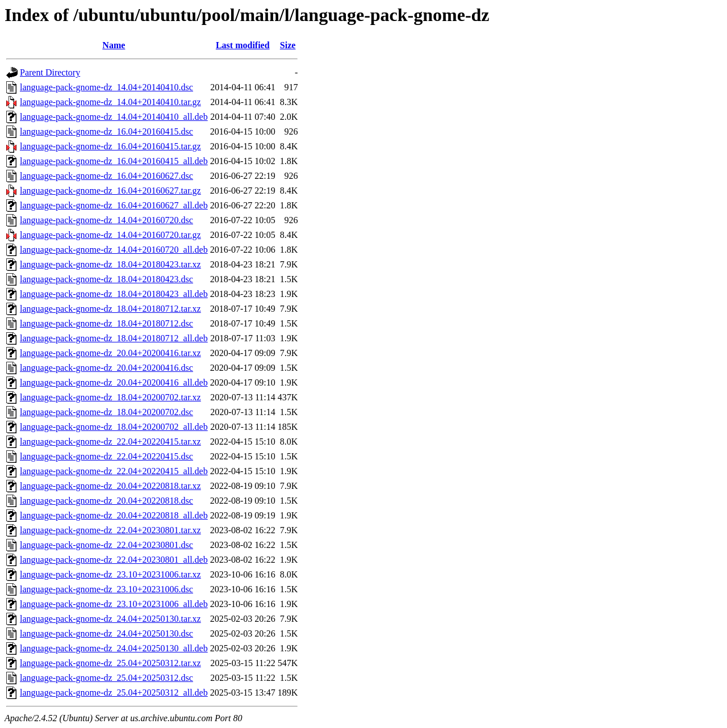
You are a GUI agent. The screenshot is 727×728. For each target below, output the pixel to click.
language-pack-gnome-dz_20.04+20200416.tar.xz (110, 353)
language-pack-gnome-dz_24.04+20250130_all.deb (114, 648)
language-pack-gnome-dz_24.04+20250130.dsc (106, 633)
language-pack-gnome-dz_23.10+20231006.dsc (106, 589)
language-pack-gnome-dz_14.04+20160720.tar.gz (110, 235)
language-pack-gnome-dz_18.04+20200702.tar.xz (110, 397)
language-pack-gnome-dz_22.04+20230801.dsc (106, 545)
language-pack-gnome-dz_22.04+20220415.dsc (106, 456)
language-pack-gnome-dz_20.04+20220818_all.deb (114, 515)
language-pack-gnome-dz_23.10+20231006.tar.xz (110, 574)
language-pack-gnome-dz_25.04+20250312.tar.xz (110, 663)
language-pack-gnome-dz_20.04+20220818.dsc (106, 501)
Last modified (243, 45)
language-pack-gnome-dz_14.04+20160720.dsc (106, 220)
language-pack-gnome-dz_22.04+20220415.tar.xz (110, 442)
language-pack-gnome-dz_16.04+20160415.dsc (106, 131)
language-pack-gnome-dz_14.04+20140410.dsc (106, 87)
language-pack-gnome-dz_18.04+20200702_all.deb (114, 427)
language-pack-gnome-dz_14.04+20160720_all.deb (114, 250)
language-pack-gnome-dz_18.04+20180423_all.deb (114, 294)
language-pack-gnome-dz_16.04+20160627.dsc (106, 176)
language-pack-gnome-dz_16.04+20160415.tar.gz (110, 146)
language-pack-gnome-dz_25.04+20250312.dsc (106, 678)
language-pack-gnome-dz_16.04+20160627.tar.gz (110, 191)
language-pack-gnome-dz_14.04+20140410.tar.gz (110, 102)
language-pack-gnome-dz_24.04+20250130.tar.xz (110, 619)
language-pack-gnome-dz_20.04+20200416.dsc (106, 368)
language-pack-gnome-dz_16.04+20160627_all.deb (114, 205)
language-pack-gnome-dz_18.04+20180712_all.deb (114, 338)
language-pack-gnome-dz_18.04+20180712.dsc (106, 323)
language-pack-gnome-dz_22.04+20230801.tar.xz (110, 530)
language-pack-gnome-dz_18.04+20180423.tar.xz (110, 264)
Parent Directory (50, 72)
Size (288, 45)
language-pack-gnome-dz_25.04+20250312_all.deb (114, 693)
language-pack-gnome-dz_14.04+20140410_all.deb (114, 117)
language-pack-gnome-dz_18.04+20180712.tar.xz (110, 309)
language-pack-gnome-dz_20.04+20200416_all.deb (114, 382)
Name (114, 45)
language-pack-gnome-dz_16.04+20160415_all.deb (114, 161)
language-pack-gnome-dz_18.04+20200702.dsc (106, 412)
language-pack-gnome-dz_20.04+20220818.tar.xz (110, 486)
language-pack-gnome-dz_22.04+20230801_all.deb (114, 560)
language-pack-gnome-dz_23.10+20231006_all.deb (114, 604)
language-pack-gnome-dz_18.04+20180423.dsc (106, 279)
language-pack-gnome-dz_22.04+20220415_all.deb (114, 471)
